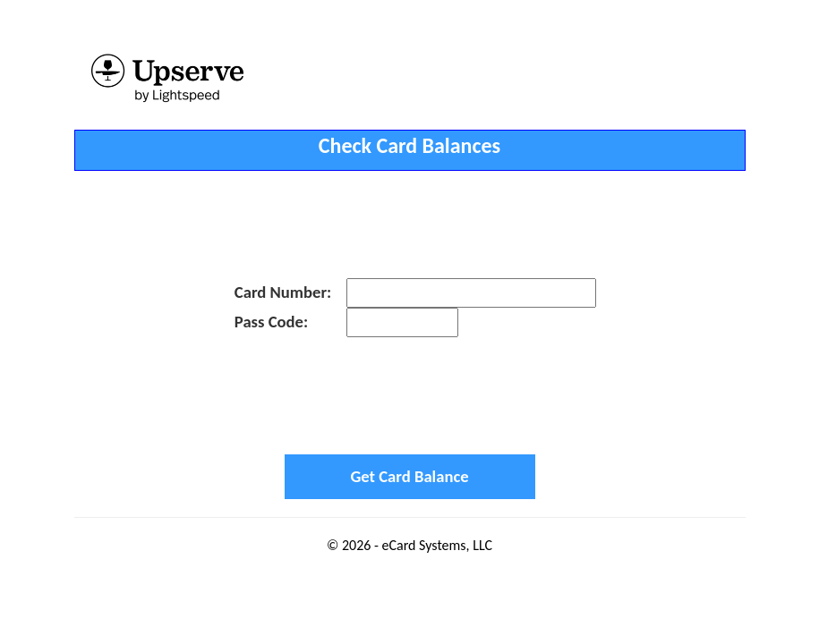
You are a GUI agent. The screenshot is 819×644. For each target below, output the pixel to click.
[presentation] (410, 395)
